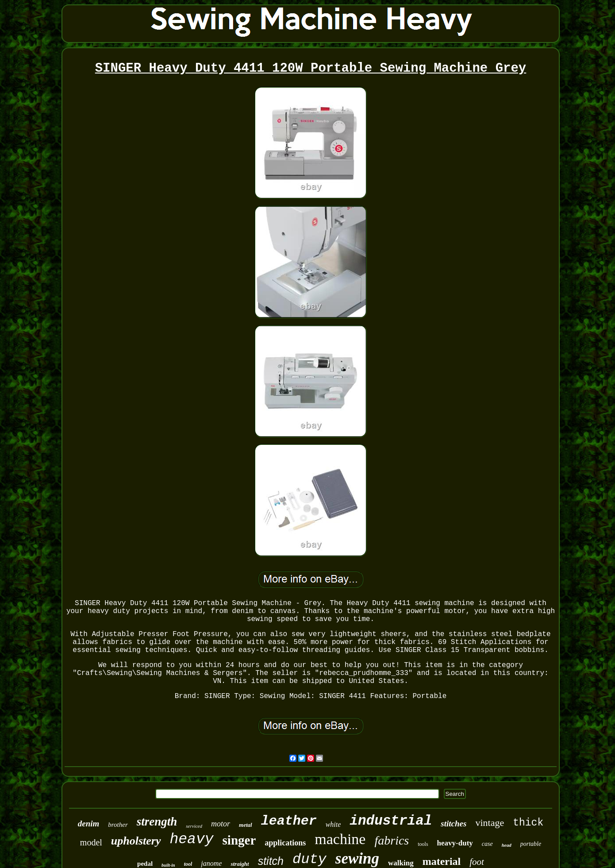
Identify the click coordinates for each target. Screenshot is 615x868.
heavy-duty (455, 843)
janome (211, 863)
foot (477, 862)
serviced (194, 826)
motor (221, 824)
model (91, 842)
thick (528, 823)
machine (340, 839)
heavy (192, 839)
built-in (168, 865)
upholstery (136, 841)
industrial (391, 821)
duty (309, 859)
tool (188, 864)
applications (285, 843)
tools (423, 844)
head (507, 845)
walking (401, 863)
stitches (454, 824)
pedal (145, 864)
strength (157, 822)
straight (240, 864)
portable (531, 844)
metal (246, 825)
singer (239, 840)
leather (289, 821)
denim (89, 824)
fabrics (392, 840)
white (333, 824)
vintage (490, 823)
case (487, 844)
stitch (271, 861)
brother (118, 825)
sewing (357, 858)
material (442, 861)
